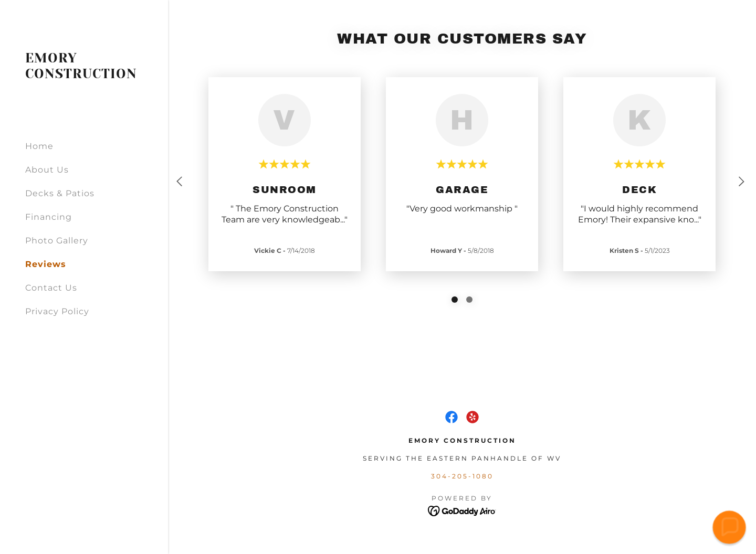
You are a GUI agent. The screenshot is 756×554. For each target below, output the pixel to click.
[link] (84, 75)
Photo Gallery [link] (57, 241)
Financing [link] (49, 217)
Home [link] (39, 146)
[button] (729, 528)
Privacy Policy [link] (57, 311)
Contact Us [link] (51, 288)
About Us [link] (47, 170)
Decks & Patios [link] (60, 193)
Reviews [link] (46, 264)
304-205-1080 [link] (462, 476)
